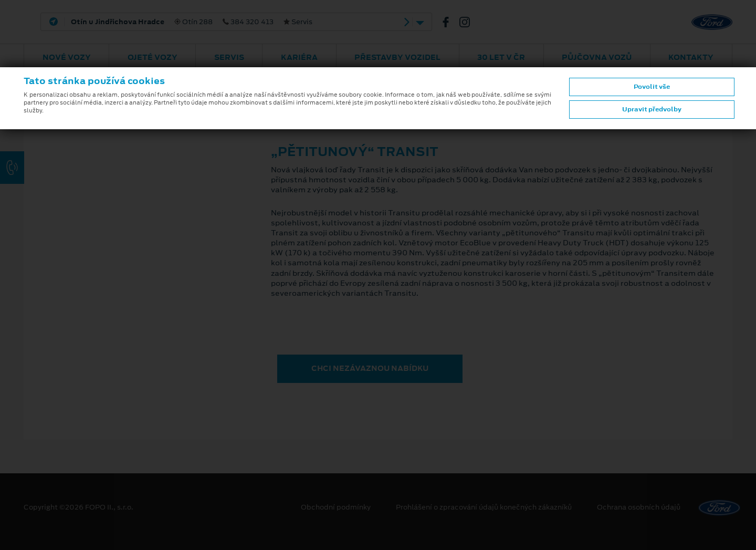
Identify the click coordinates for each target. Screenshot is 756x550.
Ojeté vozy (153, 57)
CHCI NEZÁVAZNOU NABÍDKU (370, 368)
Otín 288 (192, 22)
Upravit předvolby (652, 109)
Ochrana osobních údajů (639, 507)
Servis (229, 57)
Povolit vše (652, 87)
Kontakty (691, 57)
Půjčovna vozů (597, 57)
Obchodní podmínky (336, 507)
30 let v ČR (501, 57)
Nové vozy (67, 57)
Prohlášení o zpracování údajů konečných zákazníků (484, 507)
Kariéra (299, 57)
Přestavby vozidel (397, 57)
